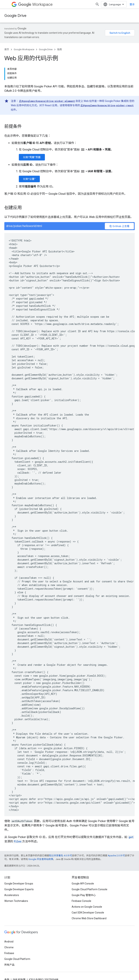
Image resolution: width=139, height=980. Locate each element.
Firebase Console (81, 901)
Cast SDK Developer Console (88, 913)
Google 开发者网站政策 (41, 859)
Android (9, 942)
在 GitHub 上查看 (119, 226)
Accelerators (12, 895)
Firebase (9, 953)
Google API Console (83, 884)
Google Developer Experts (19, 889)
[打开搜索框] (97, 4)
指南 (60, 49)
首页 (7, 49)
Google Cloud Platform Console (89, 889)
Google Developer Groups (19, 884)
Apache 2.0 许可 (116, 856)
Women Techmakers (16, 901)
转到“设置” (29, 179)
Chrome (9, 947)
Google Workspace (24, 49)
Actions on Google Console (87, 907)
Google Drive (15, 16)
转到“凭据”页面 (32, 157)
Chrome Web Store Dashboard (89, 918)
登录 (132, 4)
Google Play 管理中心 (84, 895)
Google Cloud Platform (17, 959)
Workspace (35, 4)
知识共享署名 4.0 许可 (61, 856)
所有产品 (9, 965)
